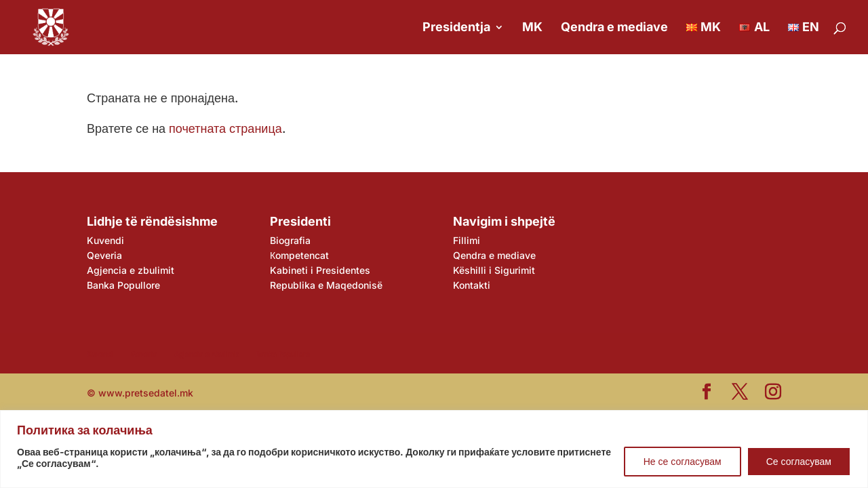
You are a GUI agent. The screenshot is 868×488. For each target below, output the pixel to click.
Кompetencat (299, 255)
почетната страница (225, 128)
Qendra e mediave (614, 28)
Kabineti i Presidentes (320, 270)
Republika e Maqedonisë (326, 285)
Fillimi (467, 240)
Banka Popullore (123, 285)
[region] (434, 449)
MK (532, 28)
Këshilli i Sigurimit (494, 270)
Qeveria (104, 255)
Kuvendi (105, 240)
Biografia (290, 240)
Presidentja (456, 28)
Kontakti (472, 285)
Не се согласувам (683, 461)
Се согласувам (799, 461)
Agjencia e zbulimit (131, 270)
